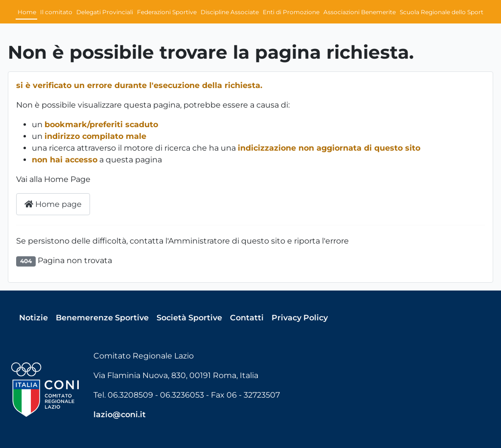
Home (27, 12)
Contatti (247, 318)
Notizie (34, 318)
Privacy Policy (300, 318)
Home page (53, 204)
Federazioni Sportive (167, 12)
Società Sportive (189, 318)
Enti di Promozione (291, 12)
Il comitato (56, 12)
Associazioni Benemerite (360, 12)
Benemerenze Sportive (102, 318)
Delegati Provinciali (105, 12)
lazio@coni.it (120, 414)
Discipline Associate (230, 12)
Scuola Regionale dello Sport (442, 12)
